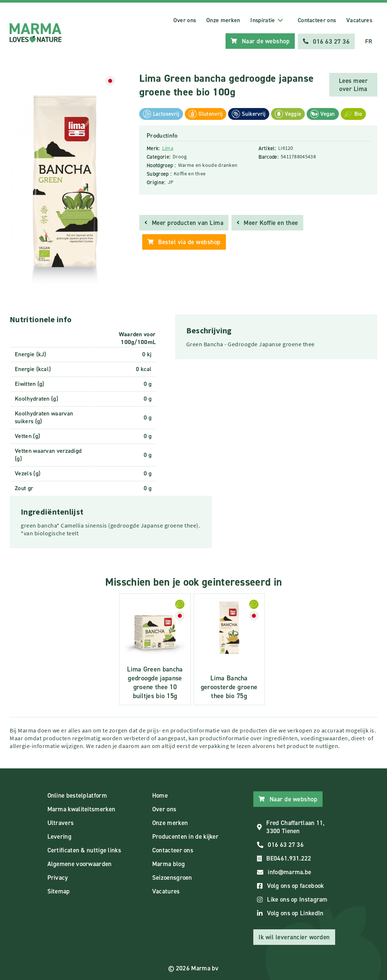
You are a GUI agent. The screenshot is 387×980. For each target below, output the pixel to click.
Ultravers (61, 822)
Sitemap (59, 890)
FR (369, 41)
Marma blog (169, 863)
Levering (59, 836)
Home (160, 795)
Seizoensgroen (172, 877)
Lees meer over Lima (353, 84)
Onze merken (223, 20)
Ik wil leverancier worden (294, 936)
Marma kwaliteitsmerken (81, 808)
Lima (168, 147)
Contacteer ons (317, 20)
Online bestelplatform (77, 795)
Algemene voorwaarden (80, 863)
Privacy (58, 877)
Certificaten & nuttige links (84, 849)
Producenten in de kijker (185, 836)
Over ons (185, 20)
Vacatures (359, 20)
